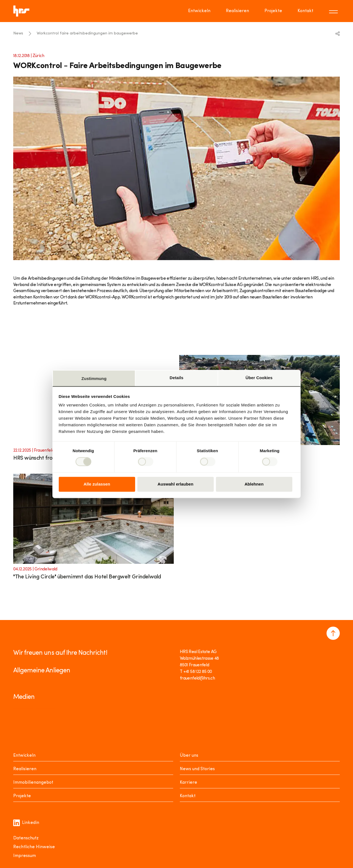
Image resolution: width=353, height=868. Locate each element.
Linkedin (26, 823)
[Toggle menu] (334, 11)
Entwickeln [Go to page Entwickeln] (199, 11)
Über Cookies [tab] (259, 378)
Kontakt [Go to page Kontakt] (305, 11)
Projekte (22, 796)
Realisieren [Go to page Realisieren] (237, 11)
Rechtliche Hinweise (34, 847)
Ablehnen (254, 484)
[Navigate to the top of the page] (333, 633)
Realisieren (25, 769)
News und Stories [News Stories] (197, 769)
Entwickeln (24, 756)
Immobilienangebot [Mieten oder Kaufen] (33, 783)
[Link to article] (93, 530)
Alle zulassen (97, 484)
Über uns (189, 756)
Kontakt (188, 796)
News (18, 33)
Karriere (188, 783)
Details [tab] (176, 378)
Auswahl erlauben (175, 484)
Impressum (25, 856)
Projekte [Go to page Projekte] (273, 11)
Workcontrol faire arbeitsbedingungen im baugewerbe (87, 33)
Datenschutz (26, 838)
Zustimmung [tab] (94, 378)
